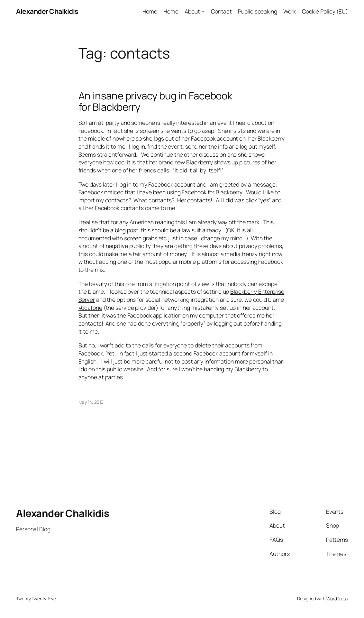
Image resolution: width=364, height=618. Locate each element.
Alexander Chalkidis (47, 11)
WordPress (337, 599)
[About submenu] (203, 11)
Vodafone (90, 308)
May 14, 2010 (91, 402)
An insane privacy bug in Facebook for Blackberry (155, 101)
